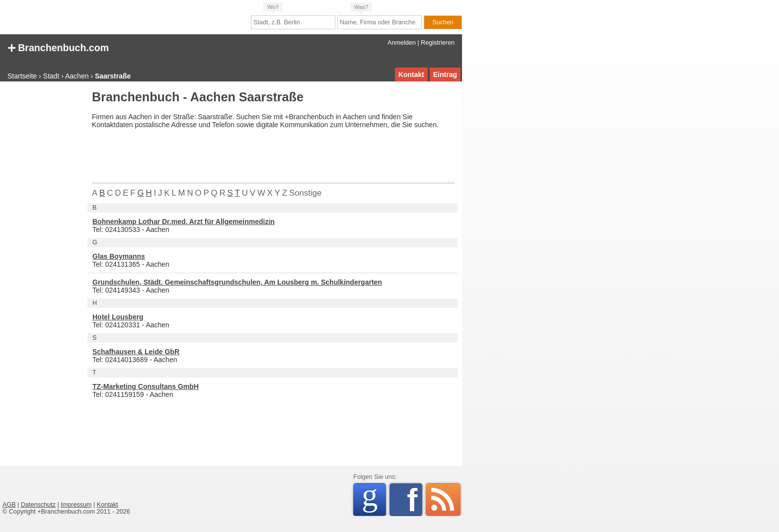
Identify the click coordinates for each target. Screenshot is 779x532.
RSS (443, 500)
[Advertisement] (42, 240)
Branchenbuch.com (58, 47)
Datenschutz (38, 505)
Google (374, 498)
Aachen (77, 76)
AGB (9, 505)
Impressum (76, 505)
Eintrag (445, 75)
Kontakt (411, 75)
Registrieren (438, 43)
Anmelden (402, 43)
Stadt (51, 76)
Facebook (415, 500)
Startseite (22, 76)
